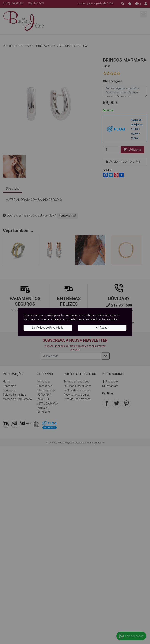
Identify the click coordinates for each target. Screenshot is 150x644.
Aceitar (102, 328)
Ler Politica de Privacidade (48, 328)
